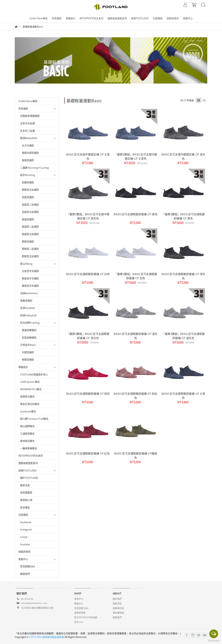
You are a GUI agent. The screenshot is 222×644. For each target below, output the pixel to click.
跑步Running (27, 175)
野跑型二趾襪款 (30, 249)
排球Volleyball (28, 315)
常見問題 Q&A (81, 608)
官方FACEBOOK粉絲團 (86, 617)
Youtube (25, 544)
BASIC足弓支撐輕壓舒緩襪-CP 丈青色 (183, 396)
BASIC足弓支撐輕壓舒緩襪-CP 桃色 (88, 394)
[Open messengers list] (214, 634)
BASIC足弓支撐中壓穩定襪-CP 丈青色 (88, 156)
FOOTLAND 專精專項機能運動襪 (46, 637)
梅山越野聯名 (27, 426)
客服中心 (23, 559)
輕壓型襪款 (28, 360)
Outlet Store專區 (28, 101)
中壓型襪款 (28, 352)
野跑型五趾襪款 (30, 256)
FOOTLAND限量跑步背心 (34, 374)
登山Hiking (26, 264)
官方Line (79, 622)
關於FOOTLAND (29, 478)
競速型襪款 (28, 219)
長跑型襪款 (28, 197)
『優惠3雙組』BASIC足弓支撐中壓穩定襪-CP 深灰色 (88, 216)
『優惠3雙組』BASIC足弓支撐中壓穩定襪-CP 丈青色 (136, 156)
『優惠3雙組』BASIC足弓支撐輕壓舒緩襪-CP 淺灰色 (183, 336)
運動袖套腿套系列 (28, 463)
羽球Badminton (29, 293)
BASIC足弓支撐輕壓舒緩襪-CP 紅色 (88, 453)
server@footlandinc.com (34, 603)
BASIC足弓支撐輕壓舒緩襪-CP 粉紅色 (136, 396)
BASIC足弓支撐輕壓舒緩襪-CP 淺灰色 (136, 336)
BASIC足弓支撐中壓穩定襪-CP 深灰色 (183, 156)
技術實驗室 (26, 492)
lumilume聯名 (28, 411)
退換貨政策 (80, 613)
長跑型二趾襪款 (30, 205)
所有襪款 (23, 109)
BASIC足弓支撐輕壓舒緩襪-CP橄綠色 (136, 455)
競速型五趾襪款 (30, 234)
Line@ (24, 537)
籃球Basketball (29, 138)
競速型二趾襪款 (30, 227)
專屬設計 (23, 367)
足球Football (27, 308)
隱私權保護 (118, 613)
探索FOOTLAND (27, 470)
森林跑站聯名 (27, 441)
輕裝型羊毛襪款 (30, 278)
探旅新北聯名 (27, 396)
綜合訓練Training (30, 323)
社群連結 (23, 515)
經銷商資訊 (24, 552)
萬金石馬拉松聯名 (30, 404)
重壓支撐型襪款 (30, 153)
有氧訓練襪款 (29, 338)
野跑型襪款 (28, 241)
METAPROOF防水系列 (31, 456)
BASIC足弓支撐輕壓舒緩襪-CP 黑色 (136, 214)
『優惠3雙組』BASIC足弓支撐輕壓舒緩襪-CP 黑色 (183, 216)
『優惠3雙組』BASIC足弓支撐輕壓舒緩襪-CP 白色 (136, 276)
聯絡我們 (25, 574)
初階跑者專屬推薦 (30, 116)
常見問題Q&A (28, 566)
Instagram (26, 529)
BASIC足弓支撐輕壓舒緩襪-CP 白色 (88, 274)
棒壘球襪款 (26, 301)
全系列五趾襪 (27, 123)
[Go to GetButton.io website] (214, 640)
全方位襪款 (28, 145)
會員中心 (79, 599)
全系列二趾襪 (27, 131)
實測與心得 (26, 500)
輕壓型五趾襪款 (30, 190)
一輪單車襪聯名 (29, 448)
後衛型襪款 (28, 160)
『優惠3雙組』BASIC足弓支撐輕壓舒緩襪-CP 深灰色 (88, 336)
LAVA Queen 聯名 (30, 382)
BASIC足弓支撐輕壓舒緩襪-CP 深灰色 (183, 276)
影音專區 (25, 507)
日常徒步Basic (28, 345)
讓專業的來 (118, 608)
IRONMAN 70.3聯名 (31, 389)
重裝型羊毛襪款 (30, 286)
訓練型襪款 (28, 182)
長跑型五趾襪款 (30, 212)
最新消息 (25, 485)
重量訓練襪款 (29, 330)
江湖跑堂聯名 (27, 434)
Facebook (26, 522)
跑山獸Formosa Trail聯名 (34, 419)
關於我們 (117, 599)
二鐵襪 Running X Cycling (34, 168)
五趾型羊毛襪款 (30, 271)
